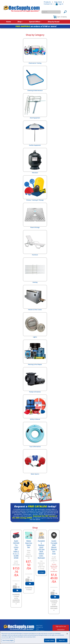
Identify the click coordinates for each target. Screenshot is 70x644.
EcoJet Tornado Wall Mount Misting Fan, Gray (54, 547)
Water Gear (29, 551)
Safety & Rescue (35, 407)
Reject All (62, 640)
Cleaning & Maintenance (35, 79)
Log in (59, 4)
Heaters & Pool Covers (35, 298)
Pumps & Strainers (35, 380)
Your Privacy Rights (8, 640)
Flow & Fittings (35, 215)
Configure (42, 572)
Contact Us (48, 4)
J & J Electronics (41, 562)
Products (47, 2)
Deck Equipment (35, 106)
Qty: (16, 584)
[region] (35, 637)
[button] (60, 17)
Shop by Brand (54, 22)
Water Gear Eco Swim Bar (29, 544)
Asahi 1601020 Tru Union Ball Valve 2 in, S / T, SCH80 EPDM (16, 549)
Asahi (16, 561)
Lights (35, 325)
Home (9, 22)
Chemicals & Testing (35, 51)
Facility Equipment (35, 133)
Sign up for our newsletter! (61, 628)
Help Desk (58, 2)
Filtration (35, 161)
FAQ (37, 629)
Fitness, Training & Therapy (35, 188)
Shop (20, 22)
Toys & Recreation (35, 435)
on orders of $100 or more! (36, 26)
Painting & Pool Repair (35, 352)
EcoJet (54, 557)
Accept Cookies (50, 640)
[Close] (67, 634)
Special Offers (35, 22)
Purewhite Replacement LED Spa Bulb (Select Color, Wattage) (41, 549)
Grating (35, 270)
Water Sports (35, 462)
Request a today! (35, 506)
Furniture (35, 243)
